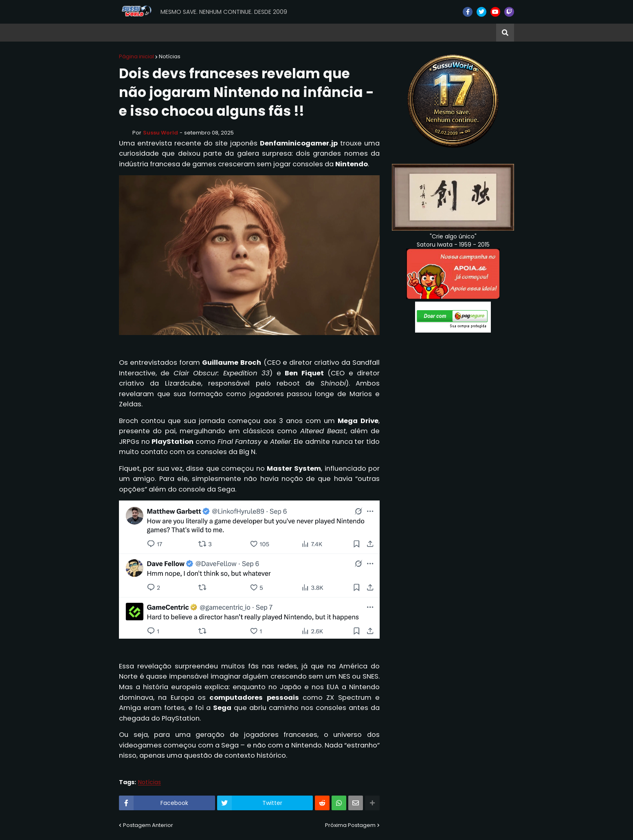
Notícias (170, 56)
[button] (505, 33)
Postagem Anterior (148, 825)
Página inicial (136, 56)
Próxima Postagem (350, 825)
